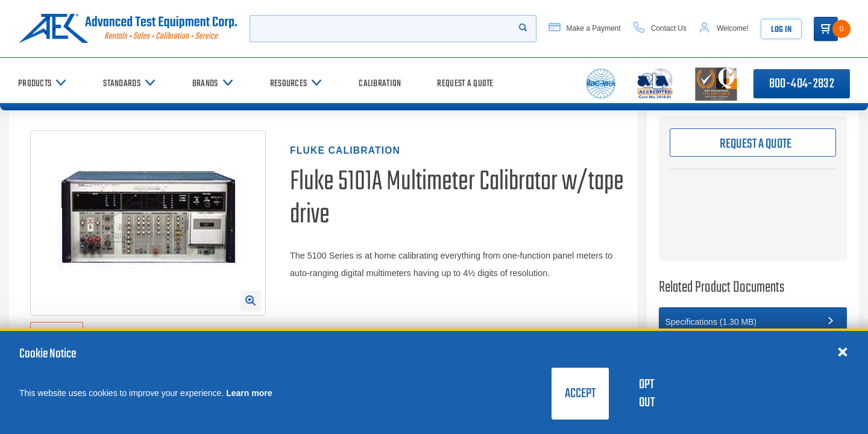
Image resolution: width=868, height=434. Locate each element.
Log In (781, 30)
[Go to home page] (128, 29)
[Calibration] (380, 83)
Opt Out (647, 394)
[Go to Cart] (826, 29)
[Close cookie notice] (843, 351)
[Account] (724, 29)
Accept (580, 394)
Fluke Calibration (345, 150)
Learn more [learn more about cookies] (249, 393)
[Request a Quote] (465, 83)
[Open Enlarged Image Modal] (251, 301)
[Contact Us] (660, 29)
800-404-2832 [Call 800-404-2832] (802, 84)
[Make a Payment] (585, 29)
